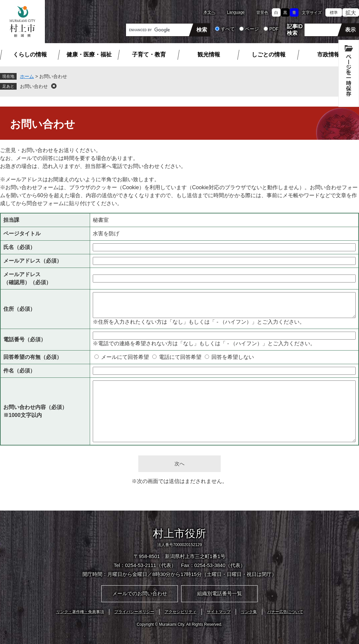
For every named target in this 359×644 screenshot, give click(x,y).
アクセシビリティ (180, 612)
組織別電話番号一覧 (220, 593)
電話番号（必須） (25, 339)
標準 (334, 13)
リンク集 (249, 612)
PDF (274, 29)
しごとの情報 (269, 55)
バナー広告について (285, 612)
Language (236, 12)
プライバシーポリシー (134, 612)
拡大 (351, 13)
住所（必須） (19, 309)
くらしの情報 (30, 55)
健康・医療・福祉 (89, 55)
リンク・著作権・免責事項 (80, 612)
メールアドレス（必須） (33, 261)
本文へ (209, 12)
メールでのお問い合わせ (140, 593)
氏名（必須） (19, 247)
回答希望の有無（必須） (33, 357)
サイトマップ (219, 612)
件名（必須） (19, 371)
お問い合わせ (34, 86)
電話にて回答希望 (180, 357)
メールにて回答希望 (125, 357)
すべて (228, 29)
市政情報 (328, 55)
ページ (252, 29)
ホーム (27, 76)
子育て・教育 (149, 55)
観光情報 (209, 55)
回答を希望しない (233, 357)
